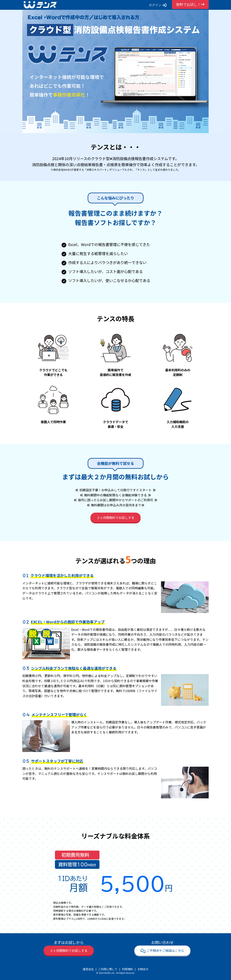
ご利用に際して (108, 969)
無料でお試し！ (190, 5)
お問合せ (143, 969)
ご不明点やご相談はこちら (162, 950)
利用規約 (127, 969)
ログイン (158, 5)
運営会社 (88, 969)
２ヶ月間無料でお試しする (115, 517)
